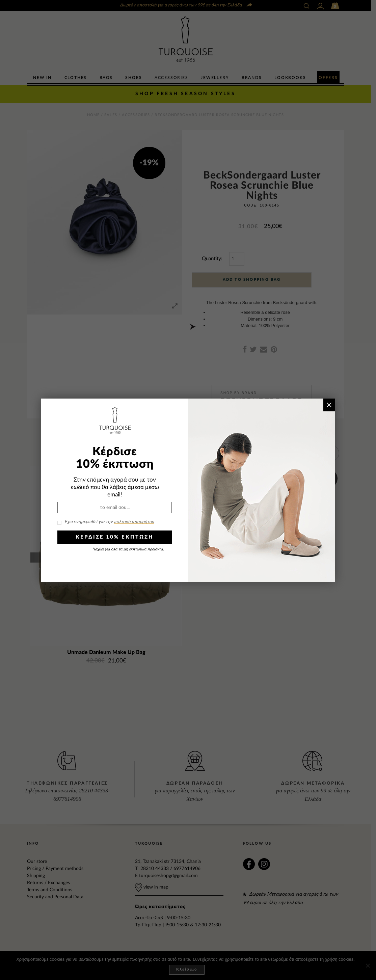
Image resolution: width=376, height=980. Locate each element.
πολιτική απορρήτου (134, 522)
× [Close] (329, 405)
